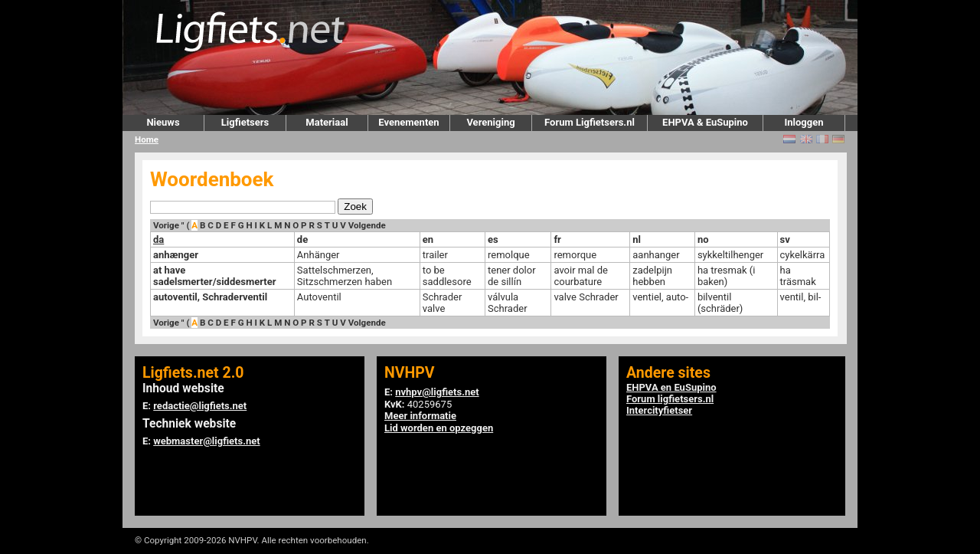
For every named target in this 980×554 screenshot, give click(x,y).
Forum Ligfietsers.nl (590, 122)
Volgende (367, 225)
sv (785, 239)
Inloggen (804, 122)
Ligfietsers (245, 122)
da (158, 239)
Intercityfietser (659, 410)
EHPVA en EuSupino (671, 387)
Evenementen (408, 122)
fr (557, 239)
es (493, 239)
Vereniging (490, 122)
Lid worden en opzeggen (439, 428)
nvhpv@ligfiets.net (437, 392)
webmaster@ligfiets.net (206, 441)
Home (147, 139)
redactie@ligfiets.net (200, 406)
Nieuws (163, 122)
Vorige (166, 225)
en (428, 239)
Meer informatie (420, 416)
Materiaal (327, 122)
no (703, 239)
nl (637, 239)
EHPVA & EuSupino (705, 122)
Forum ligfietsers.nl (670, 399)
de (302, 239)
